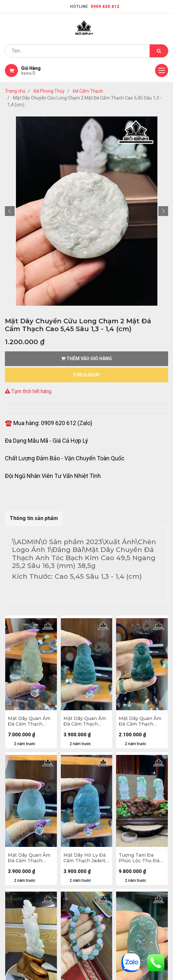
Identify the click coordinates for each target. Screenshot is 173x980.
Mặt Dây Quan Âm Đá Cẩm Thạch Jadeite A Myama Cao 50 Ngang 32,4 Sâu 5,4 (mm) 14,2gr (141, 721)
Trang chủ (15, 91)
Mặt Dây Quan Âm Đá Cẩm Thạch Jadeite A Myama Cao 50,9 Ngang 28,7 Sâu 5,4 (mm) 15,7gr (85, 721)
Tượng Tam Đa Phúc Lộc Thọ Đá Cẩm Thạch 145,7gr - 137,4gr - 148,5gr (141, 858)
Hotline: (95, 7)
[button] (10, 211)
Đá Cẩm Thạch (88, 91)
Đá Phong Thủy (49, 91)
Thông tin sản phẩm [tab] (34, 518)
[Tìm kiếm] (159, 51)
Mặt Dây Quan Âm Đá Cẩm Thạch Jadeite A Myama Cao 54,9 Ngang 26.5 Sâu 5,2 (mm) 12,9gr (29, 721)
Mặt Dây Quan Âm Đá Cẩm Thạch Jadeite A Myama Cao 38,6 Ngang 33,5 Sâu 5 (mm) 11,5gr (29, 858)
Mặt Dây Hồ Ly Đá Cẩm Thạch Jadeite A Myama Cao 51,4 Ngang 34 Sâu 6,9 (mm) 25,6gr (86, 858)
